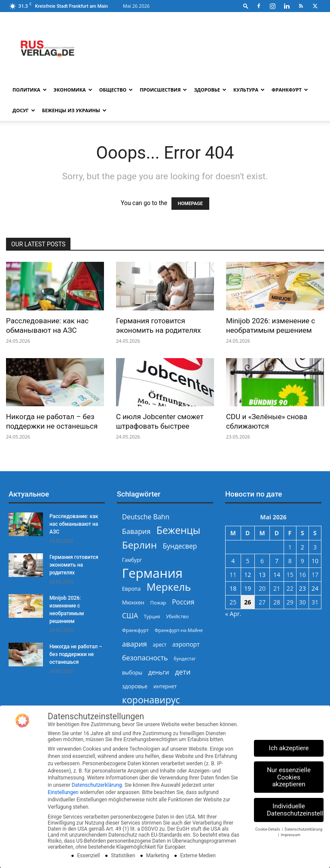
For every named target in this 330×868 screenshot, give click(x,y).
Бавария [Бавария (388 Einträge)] (136, 532)
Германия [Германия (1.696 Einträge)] (152, 573)
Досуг (24, 110)
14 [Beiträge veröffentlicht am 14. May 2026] (277, 575)
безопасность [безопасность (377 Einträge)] (145, 658)
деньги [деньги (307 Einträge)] (159, 672)
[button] (246, 6)
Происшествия (163, 90)
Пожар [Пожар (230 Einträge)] (158, 603)
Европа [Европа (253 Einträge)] (131, 589)
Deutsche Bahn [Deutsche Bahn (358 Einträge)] (146, 517)
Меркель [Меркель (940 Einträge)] (169, 587)
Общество (116, 90)
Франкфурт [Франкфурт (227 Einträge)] (135, 630)
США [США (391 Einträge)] (130, 616)
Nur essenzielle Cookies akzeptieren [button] (289, 777)
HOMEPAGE (190, 204)
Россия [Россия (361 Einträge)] (183, 602)
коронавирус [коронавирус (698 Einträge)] (151, 700)
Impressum (291, 835)
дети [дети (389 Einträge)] (183, 672)
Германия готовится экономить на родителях (74, 565)
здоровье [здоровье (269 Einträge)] (135, 686)
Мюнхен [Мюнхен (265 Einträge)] (133, 602)
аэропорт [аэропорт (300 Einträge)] (186, 644)
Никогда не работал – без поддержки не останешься (76, 654)
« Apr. (233, 614)
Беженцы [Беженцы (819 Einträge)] (178, 530)
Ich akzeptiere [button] (289, 748)
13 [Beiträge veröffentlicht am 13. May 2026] (262, 575)
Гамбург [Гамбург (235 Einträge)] (132, 560)
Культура (249, 90)
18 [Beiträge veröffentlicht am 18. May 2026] (233, 588)
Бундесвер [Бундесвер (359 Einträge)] (180, 546)
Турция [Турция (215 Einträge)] (152, 616)
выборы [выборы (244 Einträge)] (132, 673)
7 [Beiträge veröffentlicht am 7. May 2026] (277, 561)
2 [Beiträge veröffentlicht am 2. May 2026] (302, 547)
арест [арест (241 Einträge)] (160, 644)
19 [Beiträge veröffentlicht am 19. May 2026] (247, 588)
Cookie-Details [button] (268, 829)
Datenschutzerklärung (97, 785)
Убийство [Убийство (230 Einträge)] (177, 616)
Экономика (73, 90)
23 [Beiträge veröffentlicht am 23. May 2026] (302, 588)
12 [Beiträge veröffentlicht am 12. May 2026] (247, 575)
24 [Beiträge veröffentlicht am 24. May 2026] (315, 588)
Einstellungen (63, 792)
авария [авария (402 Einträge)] (134, 644)
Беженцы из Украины (74, 110)
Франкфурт (290, 90)
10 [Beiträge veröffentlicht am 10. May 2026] (315, 561)
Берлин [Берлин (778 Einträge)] (139, 545)
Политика (30, 90)
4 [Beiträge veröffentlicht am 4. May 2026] (233, 561)
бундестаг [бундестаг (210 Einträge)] (185, 659)
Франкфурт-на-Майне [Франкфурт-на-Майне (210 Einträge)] (179, 630)
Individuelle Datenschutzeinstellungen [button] (295, 810)
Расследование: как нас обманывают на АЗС (74, 524)
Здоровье (210, 90)
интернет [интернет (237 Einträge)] (165, 686)
